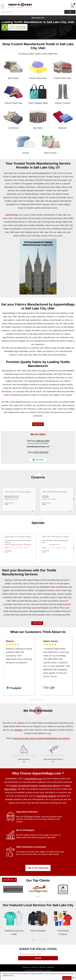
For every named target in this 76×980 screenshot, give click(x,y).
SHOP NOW (38, 424)
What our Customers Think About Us (38, 632)
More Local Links (38, 18)
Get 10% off (8, 880)
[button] (32, 700)
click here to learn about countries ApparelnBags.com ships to (41, 738)
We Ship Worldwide (38, 711)
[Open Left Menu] (3, 6)
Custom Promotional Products (24, 785)
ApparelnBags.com (14, 215)
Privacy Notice (26, 967)
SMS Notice (42, 967)
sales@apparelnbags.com (38, 447)
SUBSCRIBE (38, 958)
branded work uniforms (49, 785)
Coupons (38, 477)
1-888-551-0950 (21, 26)
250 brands (29, 817)
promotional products (46, 796)
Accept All (67, 978)
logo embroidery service (25, 351)
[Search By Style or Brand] (32, 12)
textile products (64, 604)
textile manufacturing (13, 395)
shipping (19, 730)
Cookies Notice (50, 967)
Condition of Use (34, 967)
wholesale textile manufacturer (54, 587)
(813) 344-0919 (42, 452)
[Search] (70, 12)
